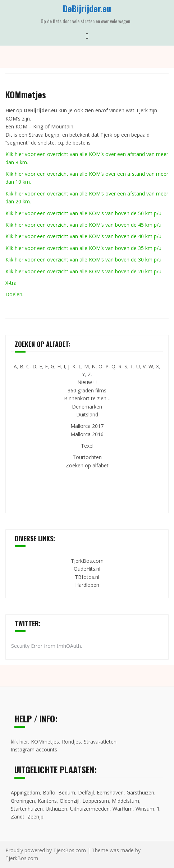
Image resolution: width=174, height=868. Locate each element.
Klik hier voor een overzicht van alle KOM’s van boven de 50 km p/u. (84, 213)
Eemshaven (110, 792)
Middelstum (125, 801)
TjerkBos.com (87, 561)
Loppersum (96, 801)
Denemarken (87, 407)
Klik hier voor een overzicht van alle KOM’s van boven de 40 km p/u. (84, 236)
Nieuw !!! (87, 382)
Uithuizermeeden (90, 809)
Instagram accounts (34, 749)
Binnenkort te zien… (87, 398)
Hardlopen (87, 585)
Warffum (123, 809)
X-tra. (12, 283)
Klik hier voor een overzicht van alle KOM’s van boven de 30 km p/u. (84, 260)
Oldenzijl (70, 801)
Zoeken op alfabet (87, 465)
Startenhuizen (27, 809)
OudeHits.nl (87, 569)
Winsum (145, 809)
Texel (87, 446)
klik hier (19, 742)
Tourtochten (87, 457)
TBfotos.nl (87, 577)
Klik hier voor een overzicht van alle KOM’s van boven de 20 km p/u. (84, 271)
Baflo (49, 792)
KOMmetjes (45, 742)
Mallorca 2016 (87, 434)
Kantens (47, 801)
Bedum (67, 792)
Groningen (23, 801)
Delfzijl (86, 792)
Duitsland (87, 414)
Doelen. (14, 294)
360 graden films (87, 390)
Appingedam (25, 792)
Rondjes (71, 742)
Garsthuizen (140, 792)
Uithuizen (56, 809)
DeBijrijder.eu (87, 8)
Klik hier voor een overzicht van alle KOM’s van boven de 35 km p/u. (84, 248)
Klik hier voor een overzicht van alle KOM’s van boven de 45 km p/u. (84, 225)
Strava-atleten (100, 742)
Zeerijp (35, 817)
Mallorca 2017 (87, 426)
